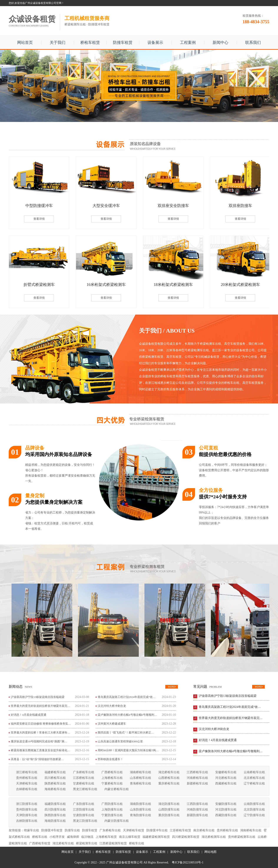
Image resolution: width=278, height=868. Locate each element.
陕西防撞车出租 (55, 815)
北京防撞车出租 (254, 810)
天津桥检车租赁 (134, 830)
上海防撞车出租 (112, 810)
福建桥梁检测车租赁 (156, 837)
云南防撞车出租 (254, 804)
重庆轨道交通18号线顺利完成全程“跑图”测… (39, 741)
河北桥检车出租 (226, 778)
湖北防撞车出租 (169, 804)
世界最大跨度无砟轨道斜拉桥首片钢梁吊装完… (41, 706)
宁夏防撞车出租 (112, 815)
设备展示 (155, 43)
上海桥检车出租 (112, 778)
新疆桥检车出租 (197, 783)
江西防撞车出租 (197, 804)
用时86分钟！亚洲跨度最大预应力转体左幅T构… (128, 750)
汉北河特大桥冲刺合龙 (112, 706)
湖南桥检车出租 (141, 772)
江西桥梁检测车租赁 (113, 843)
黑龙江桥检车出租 (85, 789)
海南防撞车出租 (55, 821)
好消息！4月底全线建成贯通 (29, 715)
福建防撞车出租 (55, 804)
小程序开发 (57, 837)
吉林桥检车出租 (27, 789)
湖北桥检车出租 (169, 772)
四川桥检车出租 (55, 778)
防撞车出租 (72, 830)
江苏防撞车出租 (84, 810)
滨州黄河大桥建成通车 (112, 724)
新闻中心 (220, 43)
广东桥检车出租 (84, 772)
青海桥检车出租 (141, 783)
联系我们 (253, 43)
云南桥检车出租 (254, 772)
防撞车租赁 (123, 43)
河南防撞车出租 (197, 810)
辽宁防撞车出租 (254, 815)
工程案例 (188, 43)
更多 (172, 687)
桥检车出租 (40, 837)
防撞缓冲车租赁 (52, 830)
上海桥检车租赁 (106, 837)
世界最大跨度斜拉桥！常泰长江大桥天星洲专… (41, 733)
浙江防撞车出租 (27, 804)
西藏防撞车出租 (226, 815)
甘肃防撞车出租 (84, 815)
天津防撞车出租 (27, 815)
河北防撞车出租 (226, 810)
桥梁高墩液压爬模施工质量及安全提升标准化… (41, 750)
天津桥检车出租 (27, 783)
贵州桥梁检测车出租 (242, 837)
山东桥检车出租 (141, 778)
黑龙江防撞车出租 (85, 821)
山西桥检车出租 (169, 778)
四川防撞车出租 (55, 810)
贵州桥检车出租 (27, 778)
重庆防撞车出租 (169, 815)
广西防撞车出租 (112, 804)
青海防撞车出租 (141, 815)
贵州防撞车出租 (27, 810)
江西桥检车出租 (197, 772)
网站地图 (210, 852)
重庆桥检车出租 (169, 783)
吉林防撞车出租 (27, 821)
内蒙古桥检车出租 (117, 789)
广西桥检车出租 (112, 772)
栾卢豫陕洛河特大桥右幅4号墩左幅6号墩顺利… (127, 715)
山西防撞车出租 (169, 810)
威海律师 (73, 837)
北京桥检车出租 (254, 778)
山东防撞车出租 (141, 810)
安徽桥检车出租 (226, 772)
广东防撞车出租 (84, 804)
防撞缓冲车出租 (157, 830)
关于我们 (58, 43)
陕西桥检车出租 (55, 783)
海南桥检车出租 (55, 789)
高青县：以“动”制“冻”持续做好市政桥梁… (37, 759)
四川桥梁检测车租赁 (186, 837)
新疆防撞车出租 (197, 815)
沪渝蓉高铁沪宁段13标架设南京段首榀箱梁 (38, 697)
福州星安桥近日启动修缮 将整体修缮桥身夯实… (41, 724)
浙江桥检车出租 (27, 772)
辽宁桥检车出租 (254, 783)
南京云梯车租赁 (130, 837)
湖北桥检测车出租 (214, 837)
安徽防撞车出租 (226, 804)
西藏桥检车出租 (226, 783)
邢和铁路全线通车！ (110, 759)
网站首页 (25, 43)
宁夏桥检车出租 (112, 783)
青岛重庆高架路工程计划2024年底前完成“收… (127, 697)
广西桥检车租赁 (40, 843)
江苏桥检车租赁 (180, 830)
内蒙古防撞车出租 (117, 821)
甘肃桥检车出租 (84, 783)
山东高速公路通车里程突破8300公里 (120, 741)
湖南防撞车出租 (141, 804)
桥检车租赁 (90, 43)
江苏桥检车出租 (84, 778)
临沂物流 (87, 837)
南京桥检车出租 (204, 830)
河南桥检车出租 (197, 778)
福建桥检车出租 (55, 772)
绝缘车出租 (31, 830)
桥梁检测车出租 (87, 843)
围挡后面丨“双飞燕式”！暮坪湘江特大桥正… (126, 733)
